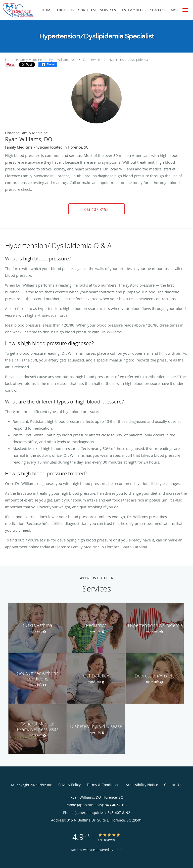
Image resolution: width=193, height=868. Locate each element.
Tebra (118, 850)
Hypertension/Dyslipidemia (128, 60)
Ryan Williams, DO (62, 60)
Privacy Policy (69, 785)
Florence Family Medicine (23, 60)
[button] (185, 10)
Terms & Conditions (103, 785)
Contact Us (173, 785)
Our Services (92, 60)
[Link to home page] (22, 10)
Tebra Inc (45, 785)
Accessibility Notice (142, 785)
